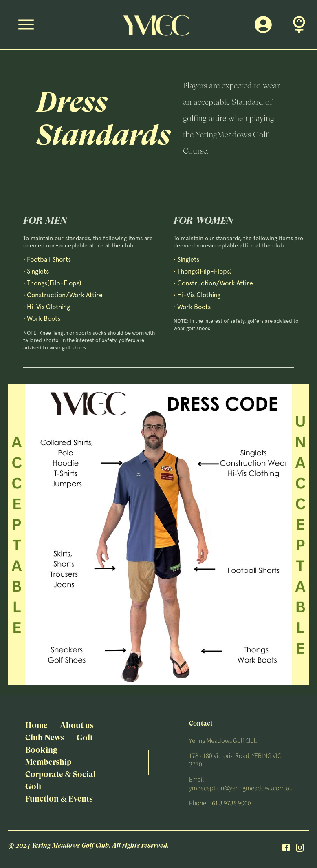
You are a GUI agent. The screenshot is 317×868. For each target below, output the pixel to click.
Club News (45, 738)
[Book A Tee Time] (299, 24)
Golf (85, 738)
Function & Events (59, 799)
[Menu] (26, 24)
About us (77, 726)
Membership (48, 762)
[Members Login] (263, 24)
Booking (41, 750)
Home (36, 726)
